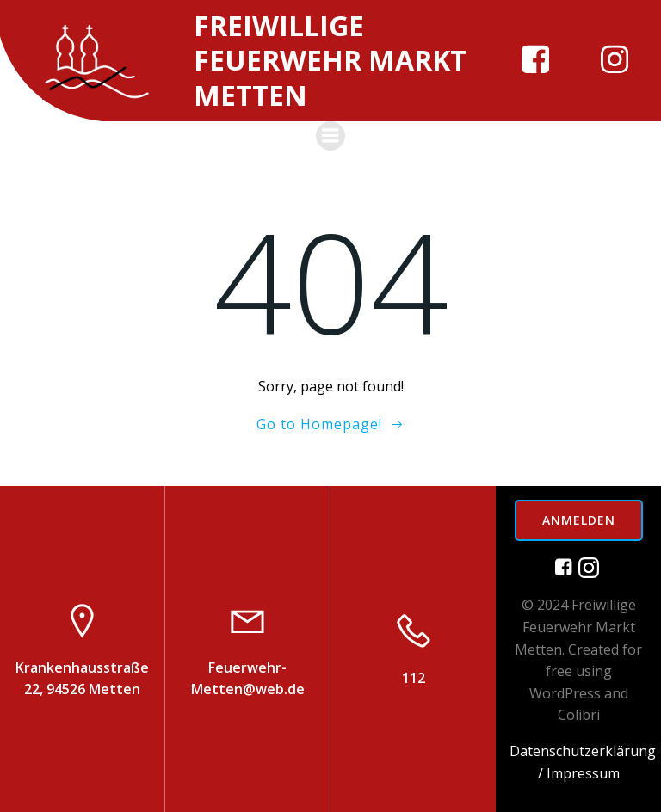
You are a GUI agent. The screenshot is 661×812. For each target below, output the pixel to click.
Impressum (583, 773)
